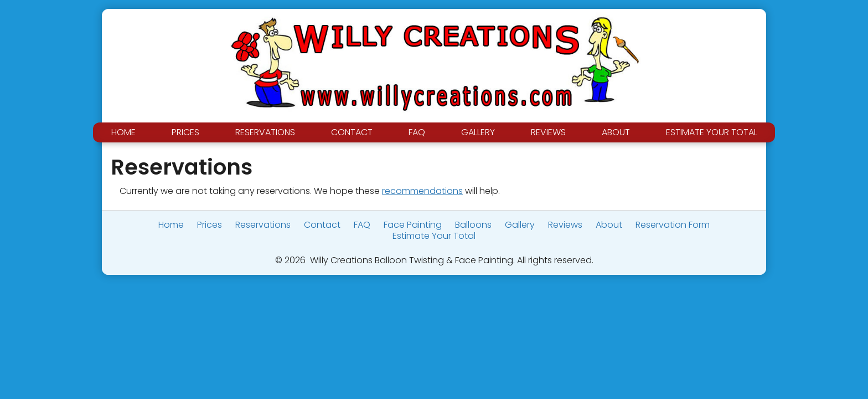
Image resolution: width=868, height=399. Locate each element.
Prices (185, 132)
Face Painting (413, 225)
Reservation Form (673, 225)
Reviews (548, 132)
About (616, 132)
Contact (352, 132)
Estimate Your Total (712, 132)
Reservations (265, 132)
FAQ (417, 132)
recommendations (422, 191)
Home (123, 132)
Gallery (478, 132)
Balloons (473, 225)
